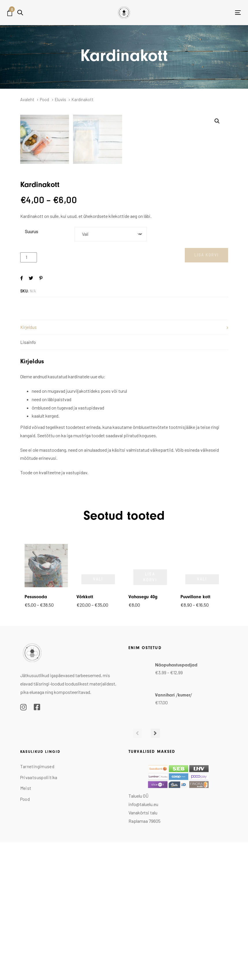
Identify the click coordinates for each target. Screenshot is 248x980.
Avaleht (27, 99)
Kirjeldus (28, 466)
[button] (20, 13)
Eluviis (60, 99)
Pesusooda (36, 736)
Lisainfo (28, 481)
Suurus (31, 370)
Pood (44, 99)
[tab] (124, 466)
